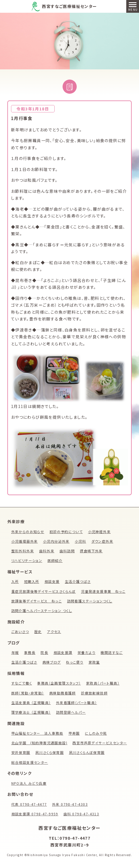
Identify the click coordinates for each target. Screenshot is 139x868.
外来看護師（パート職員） (77, 703)
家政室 (94, 662)
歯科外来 (47, 551)
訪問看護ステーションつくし (90, 601)
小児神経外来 (99, 532)
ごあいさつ (20, 631)
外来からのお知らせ (28, 532)
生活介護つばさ (78, 581)
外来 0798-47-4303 (70, 804)
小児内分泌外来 (56, 541)
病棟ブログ (52, 662)
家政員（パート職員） (103, 683)
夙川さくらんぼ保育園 (87, 752)
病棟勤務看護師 (63, 693)
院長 (44, 652)
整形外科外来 (23, 551)
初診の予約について (66, 532)
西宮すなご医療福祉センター (69, 6)
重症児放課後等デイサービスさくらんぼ (44, 591)
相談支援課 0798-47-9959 (35, 814)
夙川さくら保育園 (50, 752)
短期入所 (32, 581)
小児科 (80, 541)
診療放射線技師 (94, 693)
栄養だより (86, 652)
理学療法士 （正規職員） (31, 712)
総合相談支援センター (30, 762)
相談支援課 (63, 652)
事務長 (30, 652)
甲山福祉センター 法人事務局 (37, 733)
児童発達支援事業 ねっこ (103, 591)
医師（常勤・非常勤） (28, 693)
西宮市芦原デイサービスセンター (100, 743)
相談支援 (52, 581)
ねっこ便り (75, 662)
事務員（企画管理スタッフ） (59, 683)
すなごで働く (22, 683)
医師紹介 (55, 560)
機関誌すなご (112, 652)
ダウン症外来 (102, 541)
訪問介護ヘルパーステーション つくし (42, 611)
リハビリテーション (27, 560)
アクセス (54, 631)
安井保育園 (21, 752)
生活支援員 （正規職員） (31, 703)
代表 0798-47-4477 (29, 804)
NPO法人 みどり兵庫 (29, 783)
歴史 (38, 631)
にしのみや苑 (96, 733)
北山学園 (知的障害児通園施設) (39, 743)
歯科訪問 (67, 551)
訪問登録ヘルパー (71, 712)
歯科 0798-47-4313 (81, 814)
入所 (15, 581)
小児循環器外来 (25, 541)
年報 (15, 652)
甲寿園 (74, 733)
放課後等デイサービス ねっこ (37, 601)
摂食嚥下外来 (91, 551)
